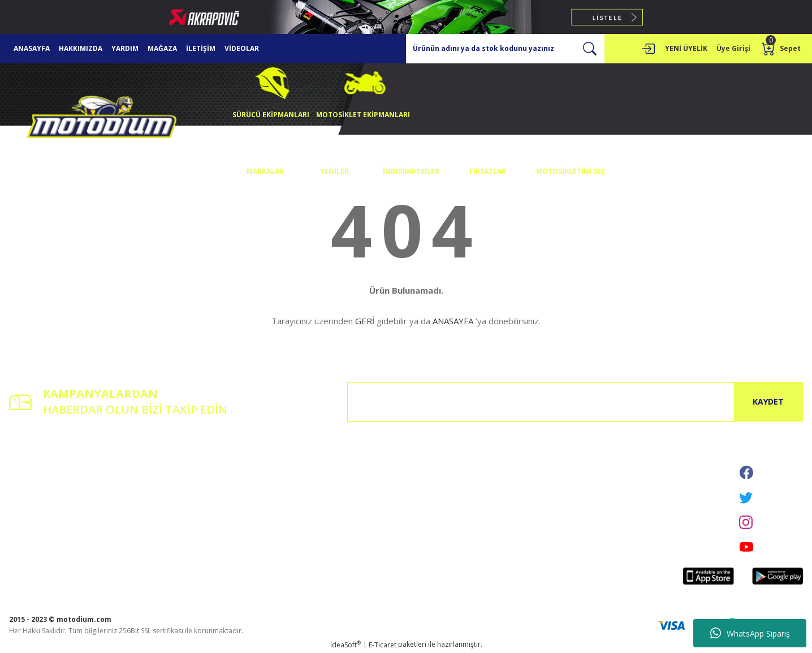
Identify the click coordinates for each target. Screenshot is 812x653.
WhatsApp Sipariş (750, 633)
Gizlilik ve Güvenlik (309, 476)
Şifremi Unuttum (35, 491)
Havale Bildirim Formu (180, 491)
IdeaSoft (345, 645)
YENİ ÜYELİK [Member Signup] (686, 48)
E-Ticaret (383, 645)
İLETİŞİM (201, 48)
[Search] (505, 49)
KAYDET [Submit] (768, 401)
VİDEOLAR (242, 48)
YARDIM (125, 48)
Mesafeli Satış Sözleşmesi (320, 460)
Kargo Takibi (164, 507)
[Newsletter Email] (575, 402)
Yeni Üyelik (26, 460)
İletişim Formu (167, 476)
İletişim (156, 460)
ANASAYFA (32, 48)
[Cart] (782, 49)
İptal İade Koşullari (310, 491)
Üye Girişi (24, 476)
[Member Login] (648, 49)
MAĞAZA (162, 48)
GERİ (365, 321)
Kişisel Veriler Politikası (316, 507)
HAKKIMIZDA (81, 48)
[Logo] (102, 120)
